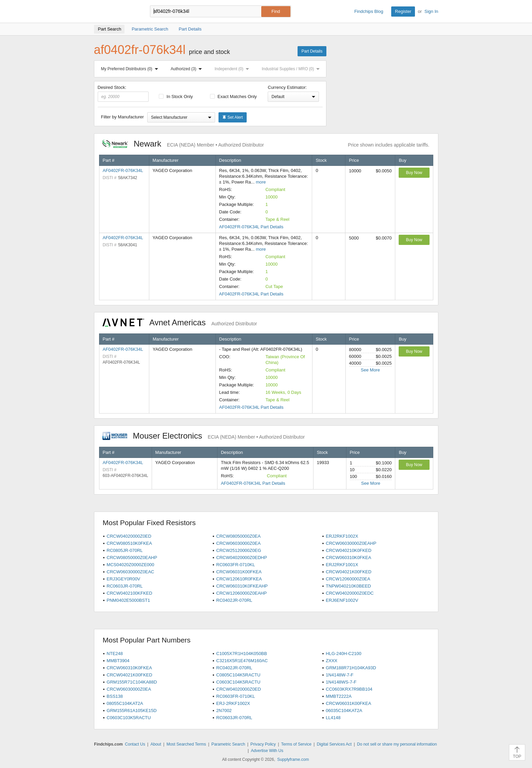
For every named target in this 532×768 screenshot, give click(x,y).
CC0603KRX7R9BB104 (349, 689)
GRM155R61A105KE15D (131, 711)
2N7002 (224, 711)
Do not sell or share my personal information (397, 744)
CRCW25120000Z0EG (239, 550)
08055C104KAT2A (125, 703)
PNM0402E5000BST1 (128, 600)
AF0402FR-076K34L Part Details (251, 227)
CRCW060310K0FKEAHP (242, 586)
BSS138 (115, 696)
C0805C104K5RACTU (238, 675)
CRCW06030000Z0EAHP (351, 543)
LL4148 (333, 718)
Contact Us (135, 744)
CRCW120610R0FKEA (239, 579)
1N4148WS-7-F (341, 682)
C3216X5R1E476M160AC (242, 661)
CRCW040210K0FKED (348, 550)
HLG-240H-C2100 (344, 654)
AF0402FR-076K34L (123, 170)
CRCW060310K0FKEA (348, 558)
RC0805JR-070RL (125, 550)
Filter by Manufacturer (122, 117)
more (261, 182)
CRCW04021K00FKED (348, 572)
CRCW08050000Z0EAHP (132, 558)
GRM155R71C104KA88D (132, 682)
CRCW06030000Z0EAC (130, 572)
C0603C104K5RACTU (238, 682)
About (156, 744)
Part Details (312, 51)
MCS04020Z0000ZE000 (130, 565)
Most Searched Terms (186, 744)
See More (370, 370)
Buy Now (414, 173)
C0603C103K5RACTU (129, 718)
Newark (183, 144)
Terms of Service (296, 744)
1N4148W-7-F (339, 675)
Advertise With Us (267, 751)
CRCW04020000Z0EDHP (242, 558)
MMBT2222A (339, 696)
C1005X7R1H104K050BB (242, 654)
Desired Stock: (123, 93)
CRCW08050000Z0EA (238, 536)
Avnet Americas (180, 322)
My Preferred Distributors (131, 69)
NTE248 (115, 654)
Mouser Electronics (204, 436)
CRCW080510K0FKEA (129, 543)
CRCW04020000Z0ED (129, 536)
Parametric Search (228, 744)
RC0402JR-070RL (234, 600)
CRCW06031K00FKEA (239, 572)
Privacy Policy (263, 744)
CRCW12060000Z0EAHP (241, 593)
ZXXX (331, 661)
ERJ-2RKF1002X (233, 703)
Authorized (188, 69)
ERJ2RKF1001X (342, 565)
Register (403, 11)
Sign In (431, 11)
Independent (233, 69)
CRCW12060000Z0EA (348, 579)
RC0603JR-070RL (125, 586)
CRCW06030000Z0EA (238, 543)
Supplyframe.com (293, 760)
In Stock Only (176, 97)
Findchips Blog (369, 11)
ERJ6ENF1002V (342, 600)
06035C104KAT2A (344, 711)
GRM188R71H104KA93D (351, 668)
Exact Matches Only (233, 97)
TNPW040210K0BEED (348, 586)
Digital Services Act (334, 744)
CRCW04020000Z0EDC (350, 593)
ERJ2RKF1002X (342, 536)
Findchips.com (116, 12)
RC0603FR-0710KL (235, 565)
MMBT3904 (118, 661)
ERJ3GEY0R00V (123, 579)
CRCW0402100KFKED (129, 593)
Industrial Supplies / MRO (292, 69)
